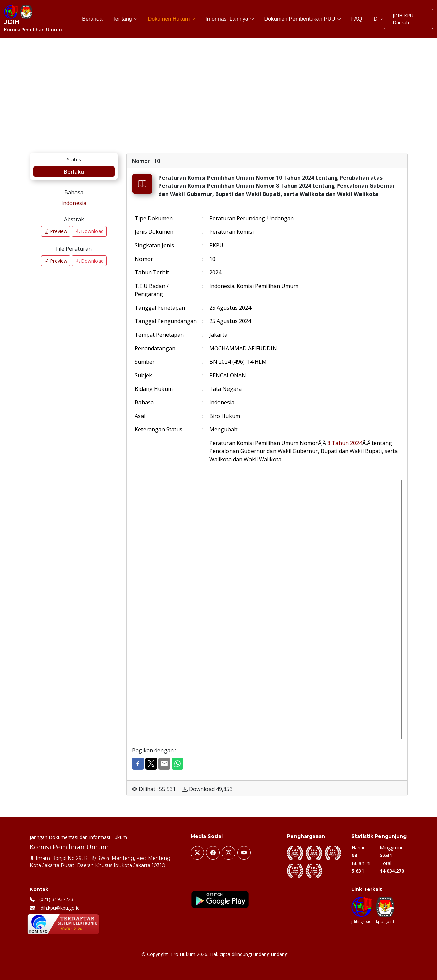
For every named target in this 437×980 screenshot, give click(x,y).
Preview (56, 231)
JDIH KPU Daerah (403, 19)
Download (89, 231)
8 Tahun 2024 (345, 443)
